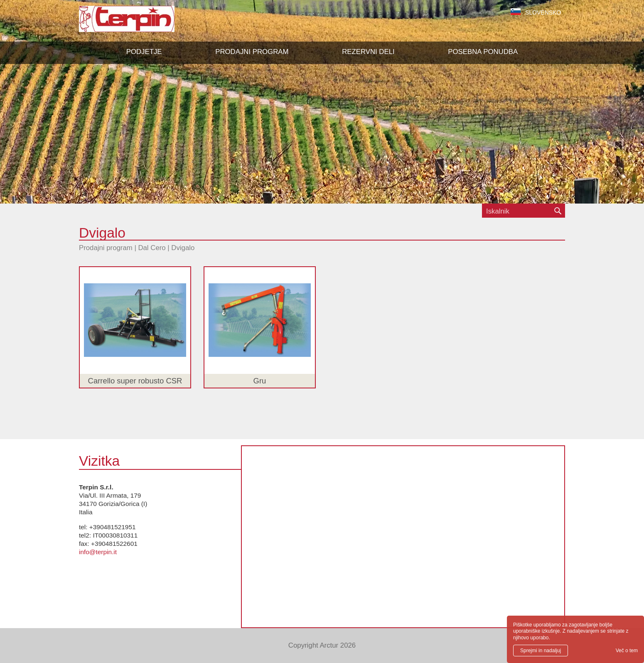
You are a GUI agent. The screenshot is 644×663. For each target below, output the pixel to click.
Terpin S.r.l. (141, 23)
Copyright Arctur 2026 (322, 645)
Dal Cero (152, 248)
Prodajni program (106, 248)
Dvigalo (183, 248)
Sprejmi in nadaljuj (541, 651)
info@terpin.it (98, 552)
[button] (252, 52)
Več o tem (627, 651)
